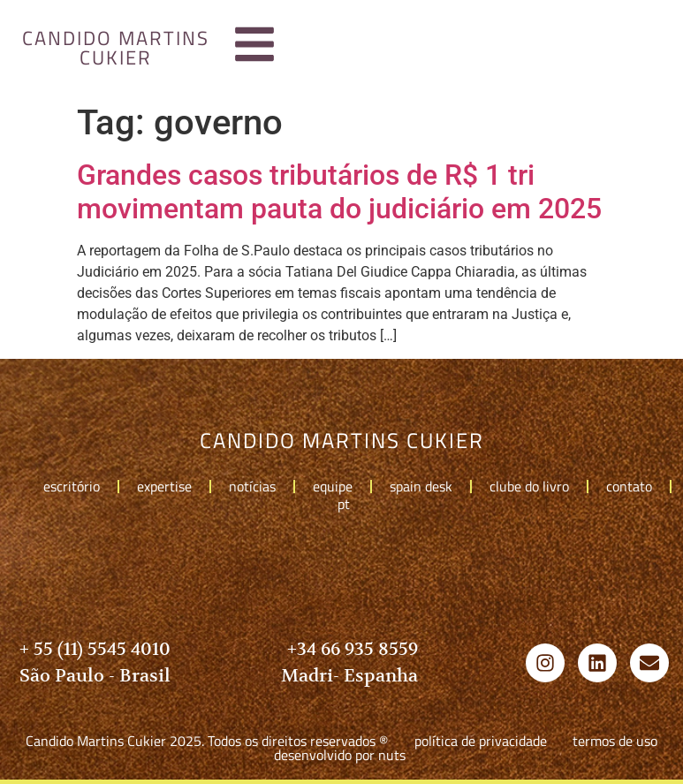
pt (348, 504)
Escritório (72, 486)
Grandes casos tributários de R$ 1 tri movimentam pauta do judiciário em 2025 (339, 192)
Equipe (333, 486)
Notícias (252, 486)
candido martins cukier (116, 48)
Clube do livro (529, 486)
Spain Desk (421, 486)
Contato (629, 486)
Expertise (164, 486)
